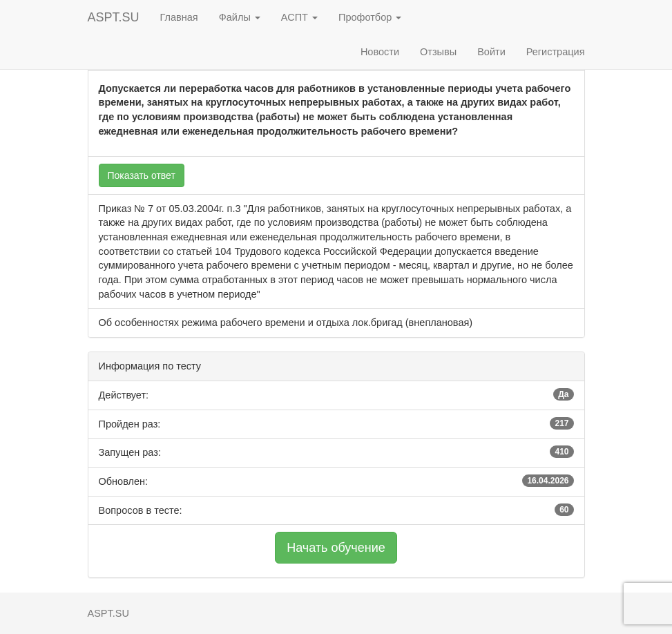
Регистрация (556, 52)
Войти (491, 52)
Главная (179, 17)
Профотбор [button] (370, 17)
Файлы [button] (240, 17)
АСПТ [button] (299, 17)
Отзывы (438, 52)
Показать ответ (142, 175)
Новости (380, 52)
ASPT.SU (114, 17)
